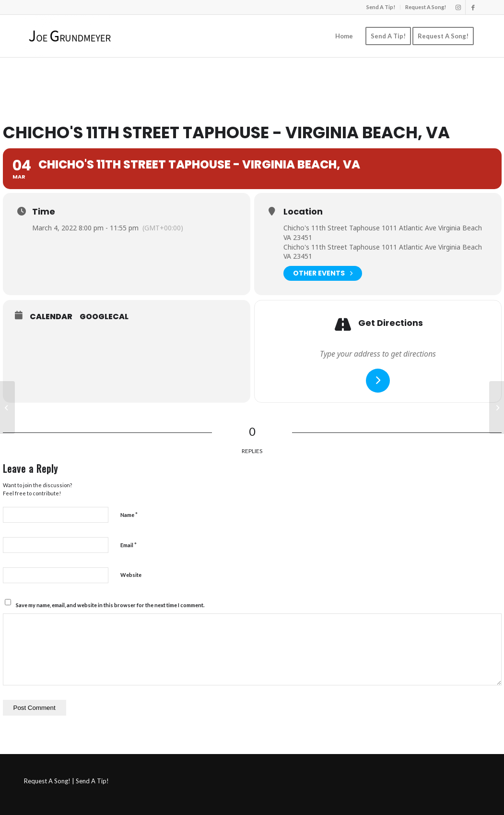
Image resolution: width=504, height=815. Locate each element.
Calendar (51, 317)
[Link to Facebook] (473, 7)
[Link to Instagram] (458, 7)
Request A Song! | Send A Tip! (66, 781)
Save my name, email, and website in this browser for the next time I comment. (110, 605)
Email (129, 545)
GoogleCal (104, 317)
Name (129, 515)
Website (131, 575)
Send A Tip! (381, 7)
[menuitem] (381, 7)
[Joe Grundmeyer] (70, 36)
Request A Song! (426, 7)
